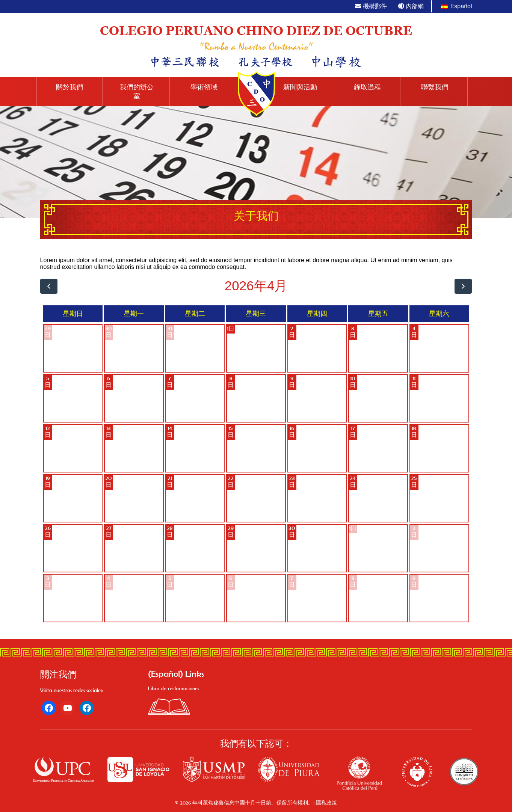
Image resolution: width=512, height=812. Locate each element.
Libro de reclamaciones (174, 688)
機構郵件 (371, 6)
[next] (463, 286)
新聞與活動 (300, 87)
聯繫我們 (435, 87)
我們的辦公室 (137, 92)
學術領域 (204, 87)
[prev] (49, 286)
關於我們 (69, 87)
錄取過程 (367, 87)
